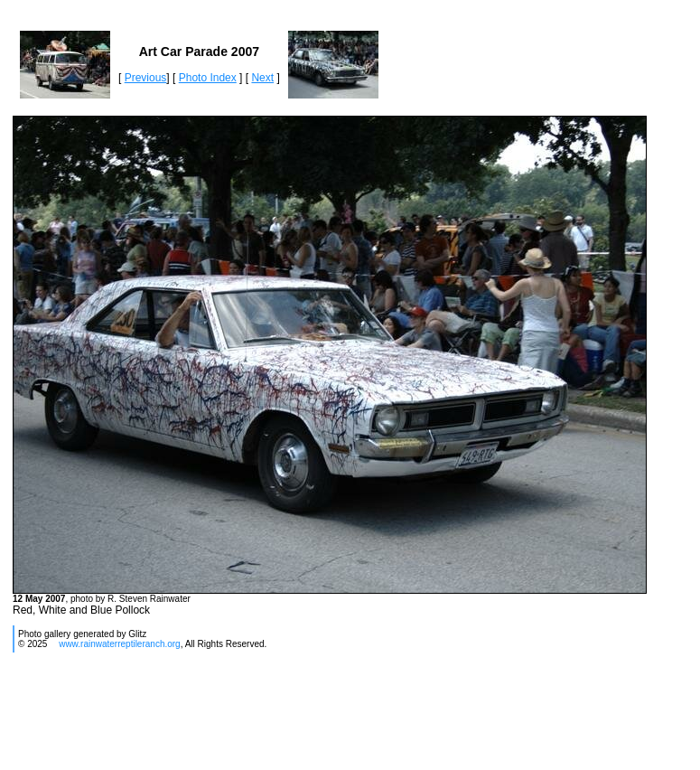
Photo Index (208, 78)
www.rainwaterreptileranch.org (120, 644)
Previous (146, 78)
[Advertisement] (340, 718)
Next (262, 78)
